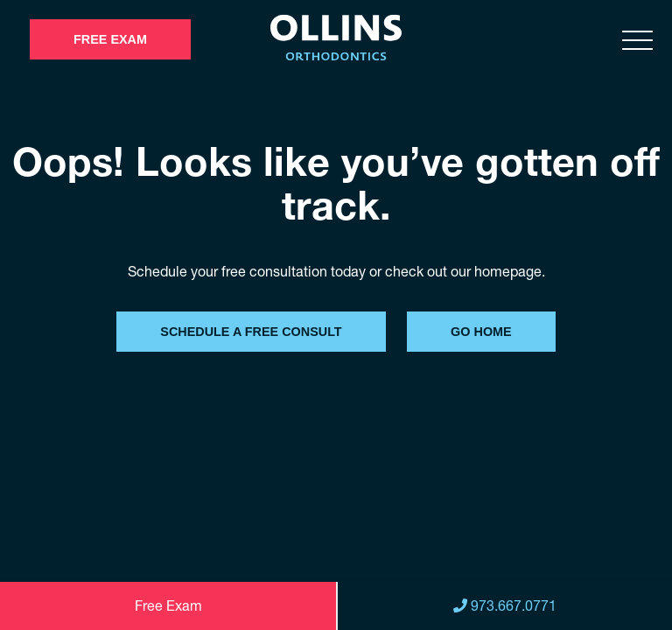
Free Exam (110, 39)
